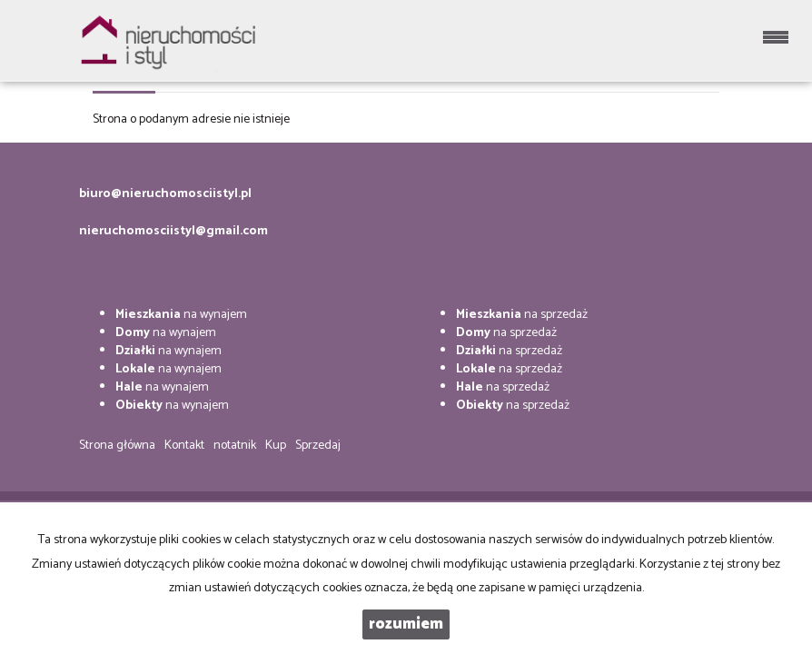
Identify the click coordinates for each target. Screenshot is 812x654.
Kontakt (184, 446)
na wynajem (181, 315)
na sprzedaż (522, 315)
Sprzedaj (318, 446)
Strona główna (117, 446)
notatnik (235, 446)
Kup (276, 446)
